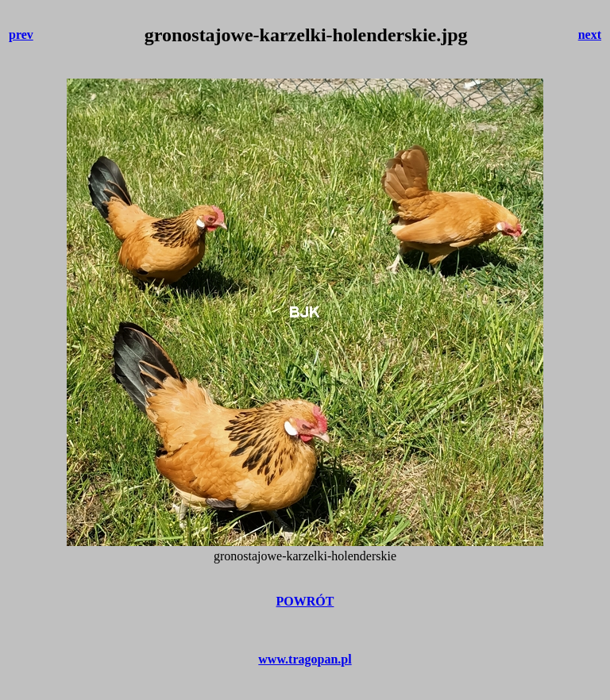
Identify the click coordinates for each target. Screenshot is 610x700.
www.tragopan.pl (305, 659)
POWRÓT (305, 601)
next (590, 35)
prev (21, 35)
